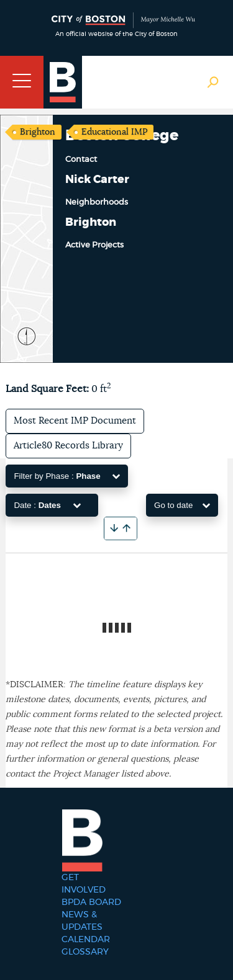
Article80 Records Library (68, 446)
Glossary (85, 952)
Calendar (86, 940)
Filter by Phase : (67, 476)
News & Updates (82, 921)
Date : (47, 505)
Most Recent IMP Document (75, 421)
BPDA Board (91, 902)
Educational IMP (114, 132)
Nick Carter (97, 180)
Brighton (38, 132)
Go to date (182, 505)
